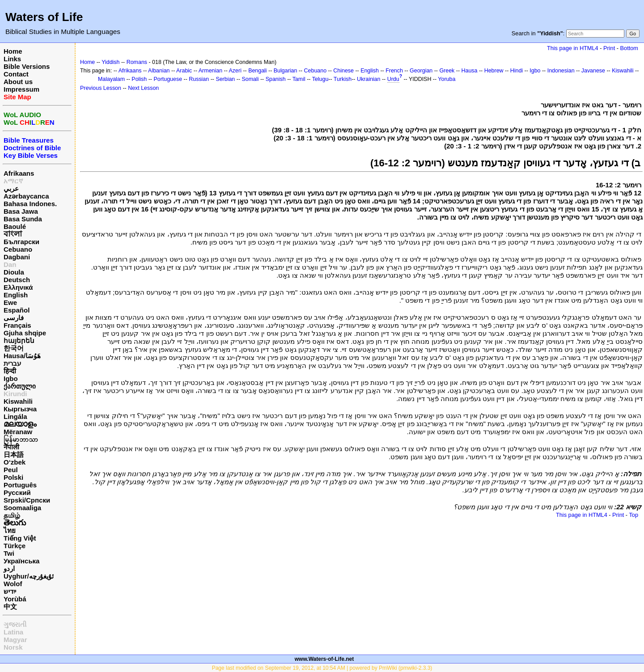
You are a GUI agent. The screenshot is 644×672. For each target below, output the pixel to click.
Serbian (225, 79)
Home (13, 51)
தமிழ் (12, 515)
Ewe (10, 302)
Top (633, 515)
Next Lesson (143, 88)
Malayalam (111, 79)
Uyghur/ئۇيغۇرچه (29, 576)
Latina (13, 632)
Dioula (14, 272)
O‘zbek (15, 462)
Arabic (184, 71)
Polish (139, 79)
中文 (10, 606)
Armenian (210, 71)
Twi (9, 553)
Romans (137, 62)
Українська (21, 561)
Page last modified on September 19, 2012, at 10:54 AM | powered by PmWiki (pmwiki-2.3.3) (322, 668)
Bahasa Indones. (30, 204)
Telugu (320, 79)
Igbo (11, 378)
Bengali (258, 71)
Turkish (343, 79)
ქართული (20, 386)
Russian (199, 79)
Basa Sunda (23, 219)
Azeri (235, 71)
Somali (250, 79)
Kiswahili (18, 401)
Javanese (593, 71)
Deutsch (17, 280)
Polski (13, 477)
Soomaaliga (22, 508)
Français (17, 325)
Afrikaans (19, 173)
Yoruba (447, 79)
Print (609, 48)
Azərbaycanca (26, 196)
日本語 (14, 454)
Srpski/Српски (27, 500)
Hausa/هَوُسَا (22, 356)
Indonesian (561, 71)
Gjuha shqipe (25, 333)
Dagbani (17, 257)
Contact (16, 74)
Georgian (421, 71)
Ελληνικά (18, 287)
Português (20, 485)
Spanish (276, 79)
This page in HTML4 (573, 48)
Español (17, 310)
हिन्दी (10, 371)
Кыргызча (20, 409)
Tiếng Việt (20, 538)
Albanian (159, 71)
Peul (11, 470)
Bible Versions (27, 66)
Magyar (15, 640)
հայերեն (19, 340)
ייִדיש (10, 591)
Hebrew (494, 71)
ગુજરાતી (15, 624)
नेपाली (11, 447)
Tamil (299, 79)
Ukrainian (369, 79)
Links (12, 59)
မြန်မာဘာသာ (21, 439)
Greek (447, 71)
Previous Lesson (101, 88)
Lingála (15, 416)
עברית (12, 363)
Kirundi (15, 394)
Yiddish (110, 62)
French (394, 71)
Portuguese (168, 79)
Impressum (21, 89)
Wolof (13, 584)
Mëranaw (18, 432)
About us (18, 82)
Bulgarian (286, 71)
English (16, 295)
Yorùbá (15, 599)
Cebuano (18, 249)
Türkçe (15, 546)
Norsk (13, 647)
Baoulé (15, 226)
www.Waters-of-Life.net (324, 659)
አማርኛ (13, 181)
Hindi (517, 71)
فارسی (14, 318)
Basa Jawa (21, 211)
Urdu (393, 79)
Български (21, 242)
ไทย (10, 530)
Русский (17, 492)
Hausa (470, 71)
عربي (11, 188)
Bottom (629, 48)
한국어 (14, 348)
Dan (10, 264)
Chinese (343, 71)
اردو (9, 568)
